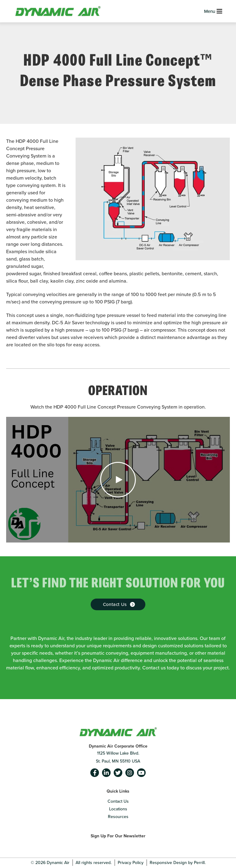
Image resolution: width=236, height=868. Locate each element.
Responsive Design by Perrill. (178, 863)
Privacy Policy (131, 863)
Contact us (115, 604)
